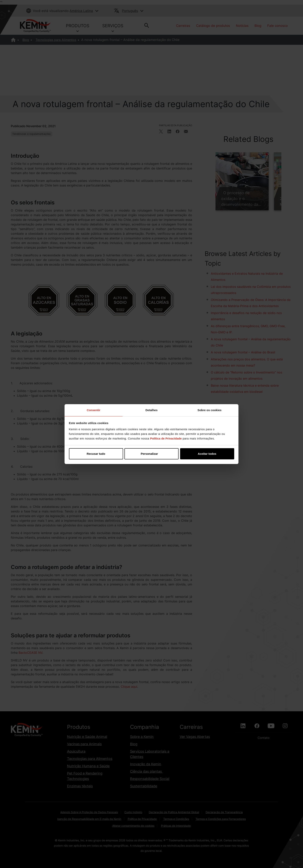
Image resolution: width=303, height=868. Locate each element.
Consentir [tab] (94, 410)
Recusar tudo (96, 454)
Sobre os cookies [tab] (209, 410)
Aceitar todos (207, 454)
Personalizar (152, 454)
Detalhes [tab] (152, 410)
